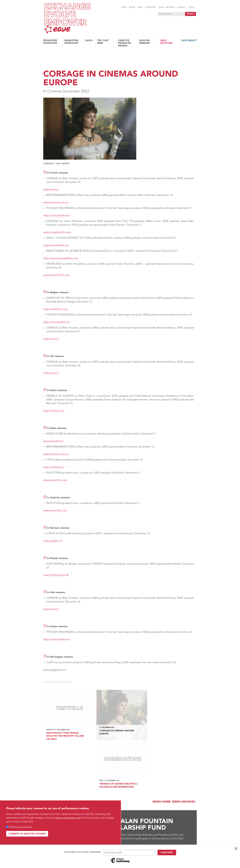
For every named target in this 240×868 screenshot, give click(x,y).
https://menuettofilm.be (57, 216)
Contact (182, 7)
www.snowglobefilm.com (57, 232)
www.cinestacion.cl (54, 467)
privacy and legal (65, 818)
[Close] (236, 848)
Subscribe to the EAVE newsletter (66, 812)
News (140, 7)
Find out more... (59, 795)
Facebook (176, 826)
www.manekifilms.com (56, 309)
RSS (140, 826)
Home (124, 7)
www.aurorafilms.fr (53, 441)
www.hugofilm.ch (53, 541)
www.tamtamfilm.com (55, 480)
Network (170, 7)
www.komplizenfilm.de (56, 245)
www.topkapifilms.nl (54, 670)
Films (161, 7)
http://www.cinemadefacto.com (61, 258)
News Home (162, 749)
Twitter (185, 826)
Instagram (194, 826)
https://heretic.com (54, 411)
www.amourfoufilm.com (56, 275)
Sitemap (132, 826)
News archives (184, 749)
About (132, 7)
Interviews (151, 7)
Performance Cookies (21, 827)
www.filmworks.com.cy (56, 203)
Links (123, 826)
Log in (191, 7)
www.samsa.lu (51, 190)
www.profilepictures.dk (56, 575)
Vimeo (168, 826)
